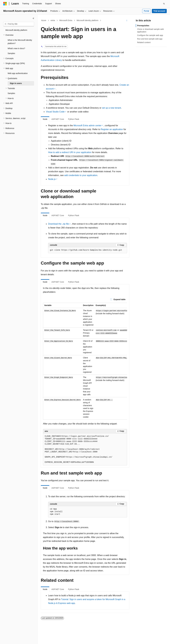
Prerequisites (143, 26)
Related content (144, 42)
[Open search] (164, 4)
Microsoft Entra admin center (87, 126)
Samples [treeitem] (11, 53)
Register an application (112, 129)
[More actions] (127, 21)
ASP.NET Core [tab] (58, 119)
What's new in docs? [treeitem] (16, 48)
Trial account (159, 11)
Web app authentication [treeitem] (18, 73)
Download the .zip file (58, 224)
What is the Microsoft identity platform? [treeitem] (20, 42)
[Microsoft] (5, 4)
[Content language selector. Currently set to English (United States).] (16, 639)
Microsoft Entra (66, 20)
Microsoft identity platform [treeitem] (16, 30)
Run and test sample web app (150, 39)
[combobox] (19, 24)
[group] (85, 361)
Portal (146, 11)
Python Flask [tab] (74, 119)
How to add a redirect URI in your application (70, 152)
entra (53, 20)
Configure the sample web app (150, 35)
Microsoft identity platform (88, 20)
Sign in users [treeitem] (16, 83)
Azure (44, 20)
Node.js (52, 179)
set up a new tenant (112, 108)
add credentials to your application (81, 175)
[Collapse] (33, 18)
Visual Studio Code (55, 112)
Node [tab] (45, 119)
